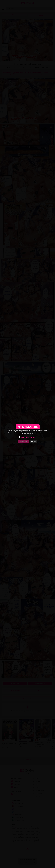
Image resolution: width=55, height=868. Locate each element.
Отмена (34, 442)
